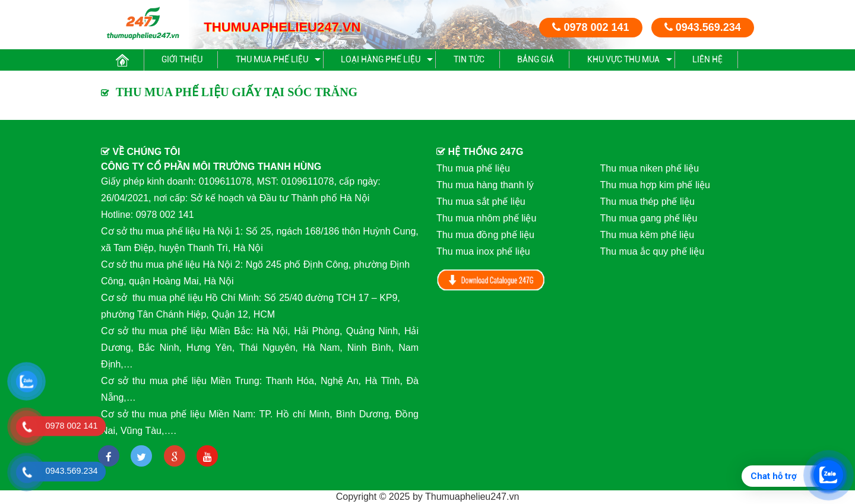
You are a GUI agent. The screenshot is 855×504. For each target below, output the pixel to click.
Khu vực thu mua (623, 59)
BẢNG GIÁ (536, 59)
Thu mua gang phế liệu (649, 218)
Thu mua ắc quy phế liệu (653, 251)
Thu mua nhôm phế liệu (486, 218)
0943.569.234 (703, 27)
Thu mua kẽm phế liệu (647, 235)
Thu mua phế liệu (272, 59)
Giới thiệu (182, 59)
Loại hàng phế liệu (381, 59)
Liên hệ (707, 59)
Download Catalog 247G (491, 280)
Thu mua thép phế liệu (647, 202)
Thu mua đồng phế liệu (485, 235)
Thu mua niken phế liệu (650, 168)
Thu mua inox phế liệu (483, 251)
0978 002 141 (590, 27)
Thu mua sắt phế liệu (481, 202)
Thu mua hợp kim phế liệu (655, 185)
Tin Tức (469, 59)
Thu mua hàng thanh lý (485, 185)
